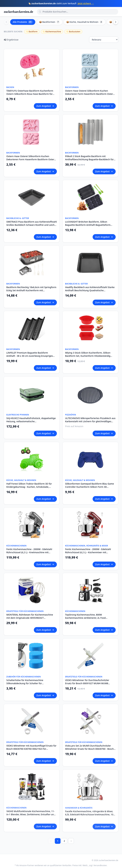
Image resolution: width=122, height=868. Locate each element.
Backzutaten (73, 32)
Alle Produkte (23, 22)
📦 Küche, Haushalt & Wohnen (85, 22)
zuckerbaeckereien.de (19, 12)
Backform (32, 32)
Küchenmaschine (52, 32)
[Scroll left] (6, 22)
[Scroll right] (116, 22)
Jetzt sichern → (86, 3)
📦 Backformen (49, 22)
